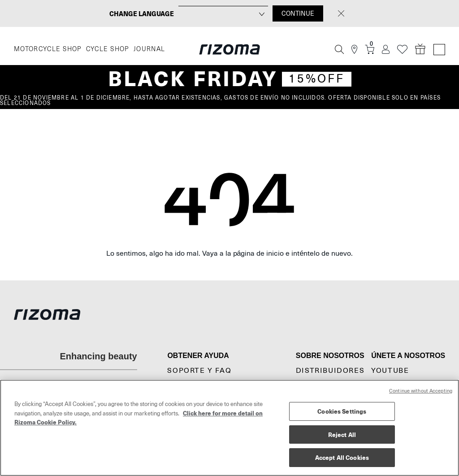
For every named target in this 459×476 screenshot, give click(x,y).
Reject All (342, 435)
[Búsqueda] (339, 49)
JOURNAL (149, 49)
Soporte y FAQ (199, 371)
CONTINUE (298, 13)
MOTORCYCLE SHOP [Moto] (48, 49)
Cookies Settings (342, 411)
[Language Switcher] (439, 50)
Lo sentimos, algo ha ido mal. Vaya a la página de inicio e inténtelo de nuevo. (230, 253)
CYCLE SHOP (108, 49)
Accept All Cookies (342, 457)
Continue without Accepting (421, 391)
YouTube (390, 371)
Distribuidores (330, 371)
